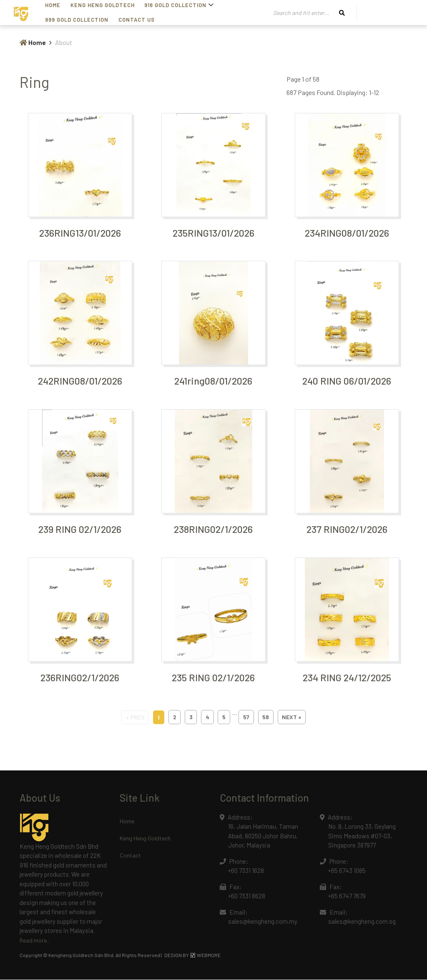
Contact (130, 856)
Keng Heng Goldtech (145, 839)
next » (293, 718)
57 (247, 718)
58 (266, 718)
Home (33, 42)
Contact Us (66, 20)
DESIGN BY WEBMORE (192, 955)
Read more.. (34, 941)
